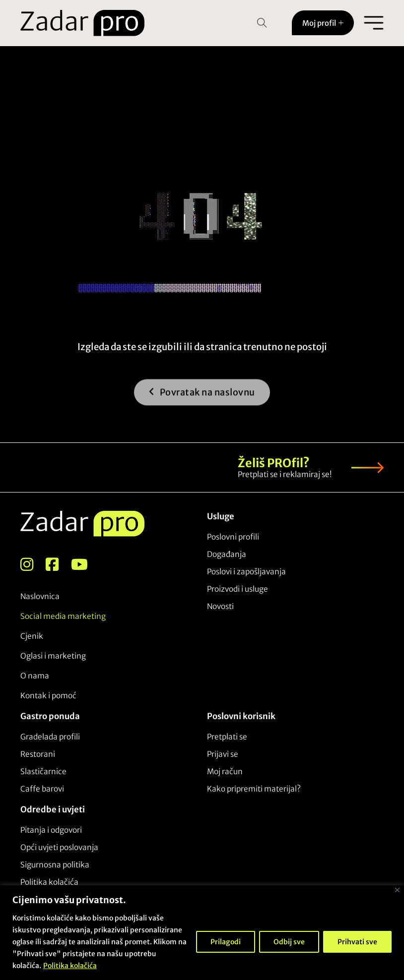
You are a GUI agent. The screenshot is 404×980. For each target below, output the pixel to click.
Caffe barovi (42, 789)
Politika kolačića (70, 966)
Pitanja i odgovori (51, 830)
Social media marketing (63, 616)
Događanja (227, 554)
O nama (35, 676)
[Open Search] (262, 23)
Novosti (220, 606)
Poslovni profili (233, 537)
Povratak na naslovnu (202, 398)
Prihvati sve (357, 942)
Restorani (38, 754)
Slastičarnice (43, 771)
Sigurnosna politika (55, 865)
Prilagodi (226, 942)
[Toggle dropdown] (341, 23)
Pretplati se (227, 737)
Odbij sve (289, 942)
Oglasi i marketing (53, 656)
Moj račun (225, 771)
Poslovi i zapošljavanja (246, 572)
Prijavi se (223, 754)
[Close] (397, 890)
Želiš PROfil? (274, 463)
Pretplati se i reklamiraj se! (285, 474)
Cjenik (32, 636)
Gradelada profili (50, 737)
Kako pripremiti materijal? (254, 789)
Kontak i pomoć (48, 696)
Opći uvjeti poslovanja (59, 847)
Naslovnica (40, 596)
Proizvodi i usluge (237, 589)
